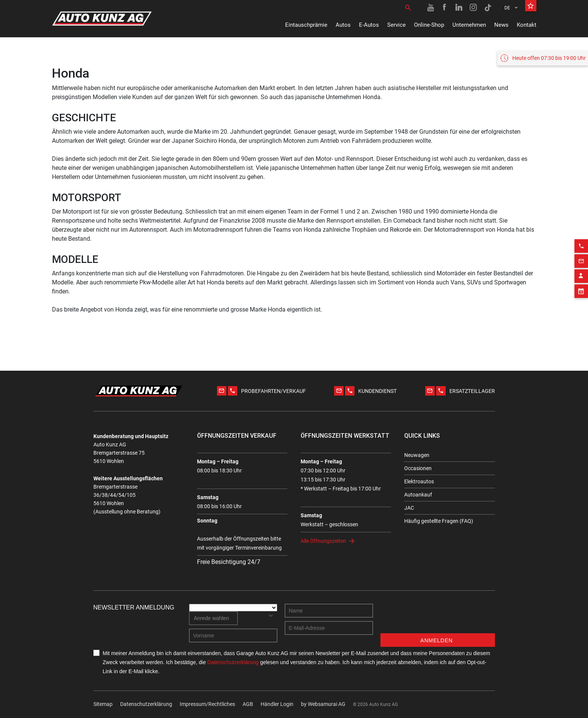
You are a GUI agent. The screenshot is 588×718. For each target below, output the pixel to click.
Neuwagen (417, 455)
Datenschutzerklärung (146, 704)
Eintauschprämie (306, 25)
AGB (248, 704)
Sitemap (103, 704)
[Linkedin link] (459, 8)
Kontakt (527, 25)
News (501, 25)
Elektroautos (419, 481)
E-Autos (369, 25)
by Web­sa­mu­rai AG (323, 704)
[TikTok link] (488, 8)
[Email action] (581, 255)
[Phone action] (581, 240)
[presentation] (438, 619)
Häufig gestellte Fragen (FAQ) (439, 521)
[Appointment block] (581, 285)
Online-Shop (429, 25)
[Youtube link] (431, 8)
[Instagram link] (473, 8)
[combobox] (213, 618)
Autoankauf (418, 495)
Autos (343, 25)
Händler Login (277, 704)
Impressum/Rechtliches (207, 704)
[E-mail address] (329, 628)
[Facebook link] (445, 8)
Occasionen (418, 468)
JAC (409, 508)
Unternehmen (469, 25)
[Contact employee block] (581, 270)
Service (396, 25)
